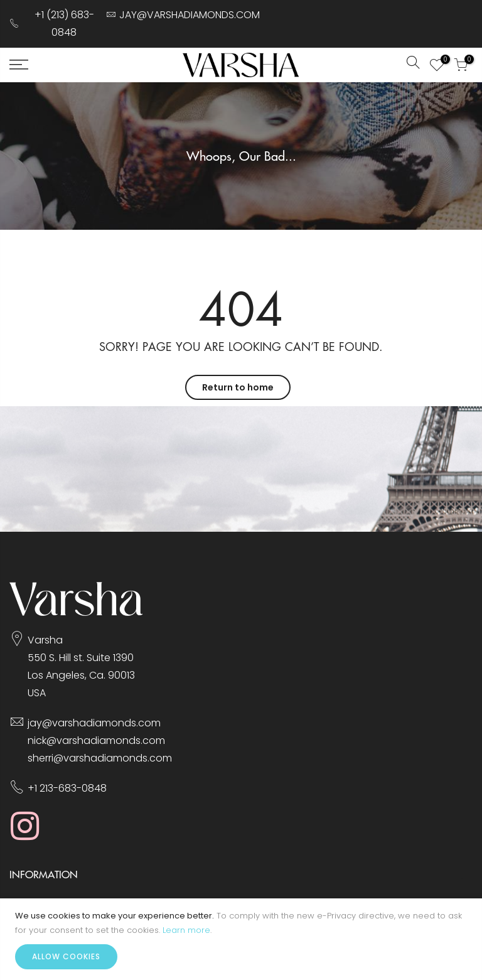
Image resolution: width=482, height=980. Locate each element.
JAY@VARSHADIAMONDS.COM (190, 15)
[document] (241, 939)
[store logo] (241, 65)
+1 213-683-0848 (67, 788)
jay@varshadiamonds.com (94, 723)
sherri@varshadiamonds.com (100, 758)
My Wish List (442, 61)
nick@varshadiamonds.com (96, 740)
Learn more (186, 930)
